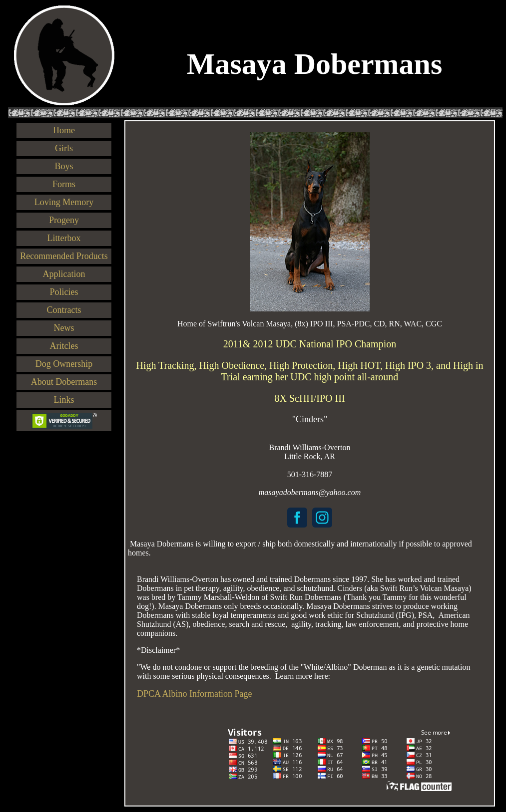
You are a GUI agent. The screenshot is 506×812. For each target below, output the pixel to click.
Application (64, 274)
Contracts (64, 310)
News (64, 328)
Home (64, 130)
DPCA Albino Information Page (195, 694)
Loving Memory (64, 202)
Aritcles (64, 346)
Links (64, 400)
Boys (64, 166)
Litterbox (64, 238)
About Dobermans (64, 382)
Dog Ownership (64, 364)
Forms (64, 184)
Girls (64, 148)
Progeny (64, 220)
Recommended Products (64, 256)
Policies (64, 292)
